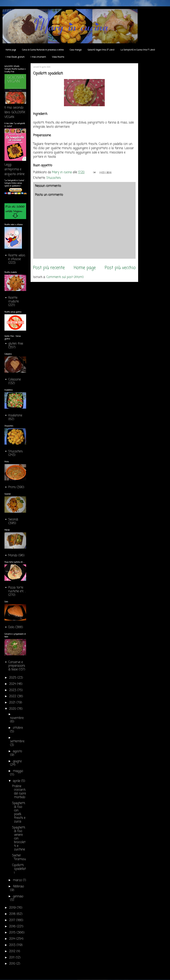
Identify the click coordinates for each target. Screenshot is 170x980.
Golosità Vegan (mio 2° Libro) (101, 50)
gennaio (18, 896)
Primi (12, 487)
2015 (13, 933)
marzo (18, 880)
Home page (11, 50)
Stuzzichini (54, 178)
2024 (13, 684)
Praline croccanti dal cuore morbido (19, 792)
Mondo (13, 555)
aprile (17, 781)
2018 (13, 914)
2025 (13, 678)
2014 (13, 939)
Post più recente (49, 268)
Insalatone (15, 415)
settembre (17, 741)
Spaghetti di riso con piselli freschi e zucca (19, 812)
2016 (13, 927)
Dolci (11, 627)
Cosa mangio (76, 50)
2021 (13, 703)
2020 (13, 709)
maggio (18, 771)
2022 (13, 696)
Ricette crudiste (14, 300)
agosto (17, 751)
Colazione (15, 380)
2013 (13, 945)
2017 (13, 920)
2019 (13, 908)
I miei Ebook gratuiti (15, 57)
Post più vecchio (120, 268)
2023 (13, 690)
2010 (13, 964)
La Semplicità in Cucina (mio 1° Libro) (138, 50)
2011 (12, 958)
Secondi (13, 520)
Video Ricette (58, 57)
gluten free (16, 344)
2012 (13, 951)
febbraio (18, 886)
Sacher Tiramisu (19, 857)
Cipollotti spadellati (19, 869)
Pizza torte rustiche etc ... (17, 589)
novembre (17, 718)
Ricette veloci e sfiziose (17, 257)
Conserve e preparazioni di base (17, 666)
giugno (17, 761)
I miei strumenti (38, 57)
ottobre (18, 728)
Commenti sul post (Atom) (65, 277)
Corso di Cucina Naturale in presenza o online (43, 50)
